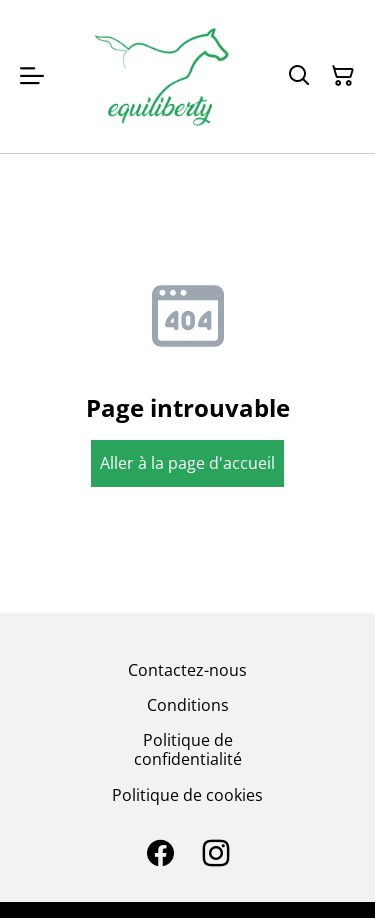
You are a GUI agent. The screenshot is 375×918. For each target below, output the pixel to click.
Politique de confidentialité (188, 749)
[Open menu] (32, 76)
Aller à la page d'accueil (187, 463)
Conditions (188, 705)
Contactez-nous (187, 670)
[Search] (299, 76)
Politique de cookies (187, 795)
